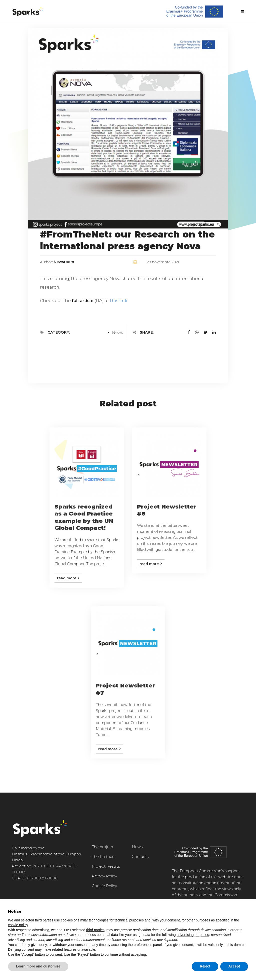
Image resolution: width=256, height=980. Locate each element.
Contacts (140, 856)
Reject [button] (205, 966)
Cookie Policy (104, 886)
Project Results (106, 866)
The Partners (103, 856)
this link (119, 301)
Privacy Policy (104, 876)
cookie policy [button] (18, 925)
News (117, 332)
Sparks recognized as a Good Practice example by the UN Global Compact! (84, 517)
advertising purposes (193, 935)
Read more (68, 578)
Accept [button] (234, 966)
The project (102, 847)
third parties (95, 930)
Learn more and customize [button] (38, 966)
